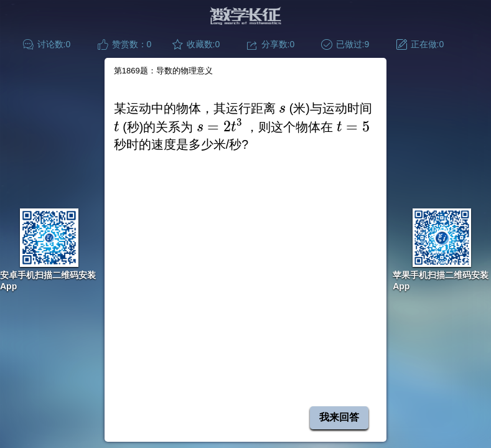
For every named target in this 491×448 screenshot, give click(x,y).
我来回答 (339, 417)
